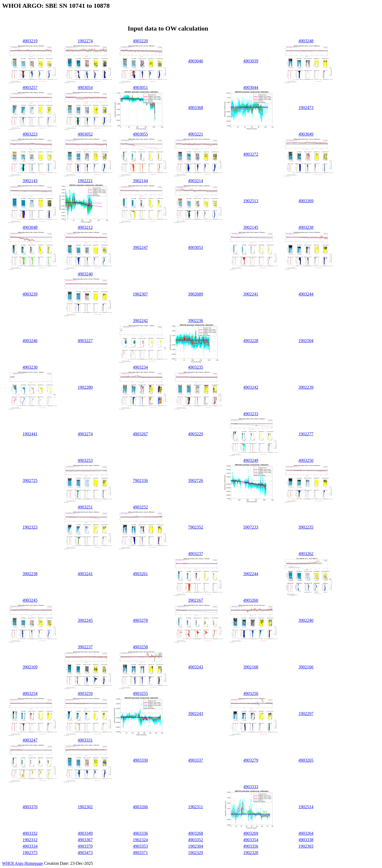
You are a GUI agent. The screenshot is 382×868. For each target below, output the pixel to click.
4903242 (251, 387)
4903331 (85, 740)
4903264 (306, 833)
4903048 (30, 227)
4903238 (306, 227)
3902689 (196, 294)
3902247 (140, 247)
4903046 (196, 61)
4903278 (140, 620)
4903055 (140, 134)
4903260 (251, 600)
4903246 (30, 341)
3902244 (251, 574)
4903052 (85, 134)
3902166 (306, 667)
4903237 (196, 554)
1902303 (306, 846)
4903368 (196, 108)
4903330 (140, 760)
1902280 (85, 387)
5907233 (251, 527)
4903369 (306, 201)
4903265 (306, 760)
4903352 (196, 840)
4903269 (251, 833)
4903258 (140, 647)
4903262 (306, 554)
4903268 (196, 833)
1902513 (251, 201)
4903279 (251, 760)
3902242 (140, 321)
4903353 (140, 846)
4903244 (306, 294)
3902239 (306, 387)
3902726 (196, 480)
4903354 (251, 840)
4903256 (251, 693)
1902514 (306, 807)
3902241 (251, 294)
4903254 (30, 693)
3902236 (196, 321)
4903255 (140, 693)
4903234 (140, 367)
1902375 (30, 853)
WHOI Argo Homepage (23, 863)
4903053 (196, 247)
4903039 (251, 61)
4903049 (306, 134)
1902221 (85, 181)
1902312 (30, 840)
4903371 (140, 853)
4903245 (30, 600)
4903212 (85, 227)
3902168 (251, 667)
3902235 (306, 527)
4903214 (196, 181)
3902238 (30, 574)
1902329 (196, 853)
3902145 (251, 227)
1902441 (30, 434)
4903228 (251, 341)
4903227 (85, 341)
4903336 (140, 833)
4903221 (196, 134)
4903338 (306, 840)
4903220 (140, 41)
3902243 (196, 714)
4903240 (85, 274)
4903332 (30, 833)
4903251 (85, 507)
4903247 (30, 740)
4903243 (196, 667)
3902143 (30, 181)
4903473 (85, 853)
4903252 (140, 507)
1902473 (306, 108)
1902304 (196, 846)
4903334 (30, 846)
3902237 (85, 647)
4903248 (306, 41)
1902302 (85, 807)
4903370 (85, 846)
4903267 (140, 434)
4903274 (85, 434)
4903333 (251, 787)
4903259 (85, 693)
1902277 (306, 434)
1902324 (140, 840)
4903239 (30, 294)
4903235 (196, 367)
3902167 (196, 600)
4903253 (85, 460)
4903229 (196, 434)
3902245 (85, 620)
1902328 (251, 853)
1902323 (30, 527)
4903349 (85, 833)
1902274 (85, 41)
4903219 (30, 41)
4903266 (140, 807)
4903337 (196, 760)
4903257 (30, 87)
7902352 (196, 527)
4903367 (85, 840)
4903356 (251, 846)
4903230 (30, 367)
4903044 (251, 87)
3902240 (306, 620)
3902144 (140, 181)
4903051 (140, 87)
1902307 (140, 294)
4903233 (251, 414)
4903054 (85, 87)
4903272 (251, 154)
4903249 (251, 460)
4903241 (85, 574)
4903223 (30, 134)
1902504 (306, 341)
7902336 (140, 480)
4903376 (30, 807)
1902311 (195, 807)
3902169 (30, 667)
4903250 (306, 460)
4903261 (140, 574)
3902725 (30, 480)
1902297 (306, 714)
